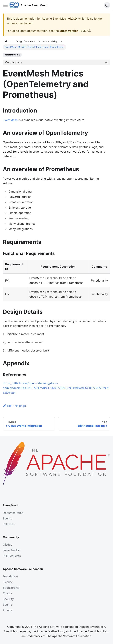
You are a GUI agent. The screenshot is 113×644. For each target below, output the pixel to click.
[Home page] (6, 41)
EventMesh (10, 120)
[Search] (107, 5)
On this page (14, 62)
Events (7, 518)
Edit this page (14, 406)
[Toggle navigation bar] (5, 5)
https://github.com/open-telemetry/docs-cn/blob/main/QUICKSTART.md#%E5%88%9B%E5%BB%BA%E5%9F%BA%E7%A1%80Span (56, 388)
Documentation (13, 513)
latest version (69, 31)
